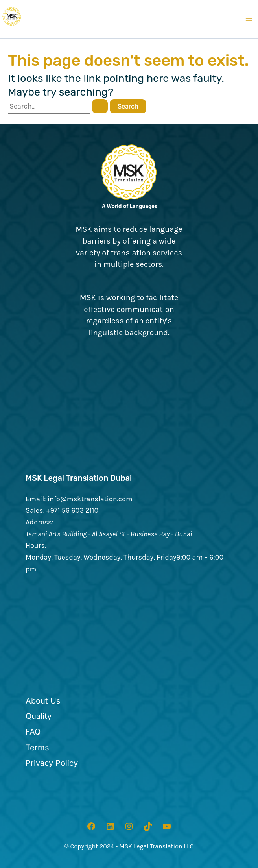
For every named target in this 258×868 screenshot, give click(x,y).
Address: (40, 522)
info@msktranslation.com (90, 499)
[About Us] (43, 701)
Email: (36, 499)
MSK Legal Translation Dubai (79, 478)
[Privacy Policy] (52, 763)
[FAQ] (33, 732)
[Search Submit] (100, 106)
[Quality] (39, 717)
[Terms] (37, 748)
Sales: (35, 510)
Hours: (36, 545)
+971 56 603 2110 (72, 510)
